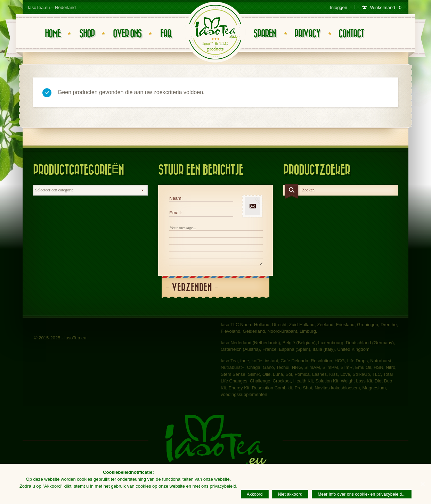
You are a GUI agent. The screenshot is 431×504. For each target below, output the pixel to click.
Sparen (265, 34)
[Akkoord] (422, 484)
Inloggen (339, 7)
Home (53, 34)
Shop (87, 34)
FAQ (166, 34)
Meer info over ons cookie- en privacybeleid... (362, 494)
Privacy (307, 34)
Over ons (127, 34)
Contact (351, 34)
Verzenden (192, 288)
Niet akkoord (290, 494)
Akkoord (255, 494)
